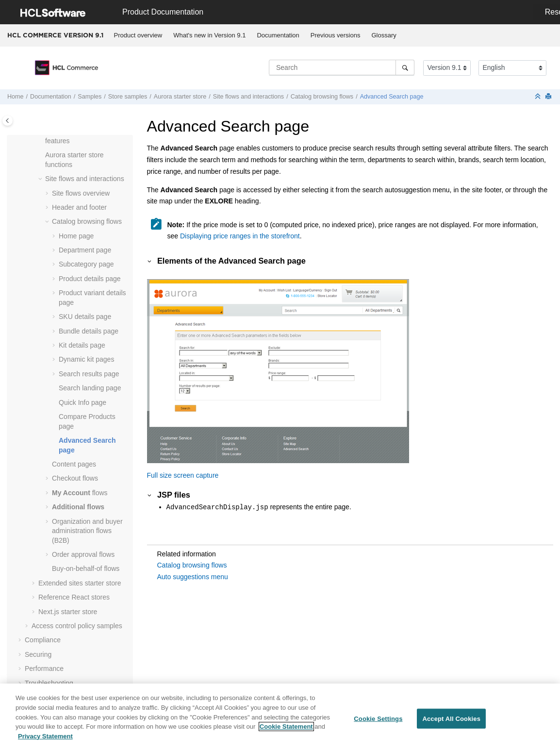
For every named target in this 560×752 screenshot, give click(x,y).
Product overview (138, 35)
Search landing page (90, 388)
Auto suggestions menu (193, 577)
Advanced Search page (392, 97)
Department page (85, 250)
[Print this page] (549, 97)
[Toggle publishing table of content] (8, 121)
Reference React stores (74, 597)
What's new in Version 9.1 (209, 35)
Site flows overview (81, 193)
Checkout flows (75, 478)
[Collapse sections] (539, 97)
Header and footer (79, 207)
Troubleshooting (49, 683)
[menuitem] (138, 35)
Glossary (384, 35)
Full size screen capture (183, 475)
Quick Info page (82, 402)
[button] (41, 155)
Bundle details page (89, 331)
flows (80, 493)
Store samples (128, 97)
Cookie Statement (286, 730)
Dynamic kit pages (86, 359)
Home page (76, 236)
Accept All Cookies (451, 723)
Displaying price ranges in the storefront (240, 236)
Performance (44, 668)
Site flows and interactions (248, 97)
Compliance (43, 640)
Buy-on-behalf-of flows (86, 568)
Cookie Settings (378, 723)
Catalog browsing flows (322, 97)
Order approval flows (83, 554)
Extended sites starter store (80, 583)
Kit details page (82, 345)
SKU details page (85, 317)
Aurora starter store (180, 97)
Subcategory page (86, 264)
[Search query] (342, 67)
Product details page (90, 279)
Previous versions (336, 35)
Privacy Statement (45, 740)
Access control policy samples (77, 626)
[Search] (405, 67)
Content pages (74, 464)
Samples (90, 97)
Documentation (278, 35)
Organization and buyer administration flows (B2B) (87, 531)
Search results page (89, 374)
